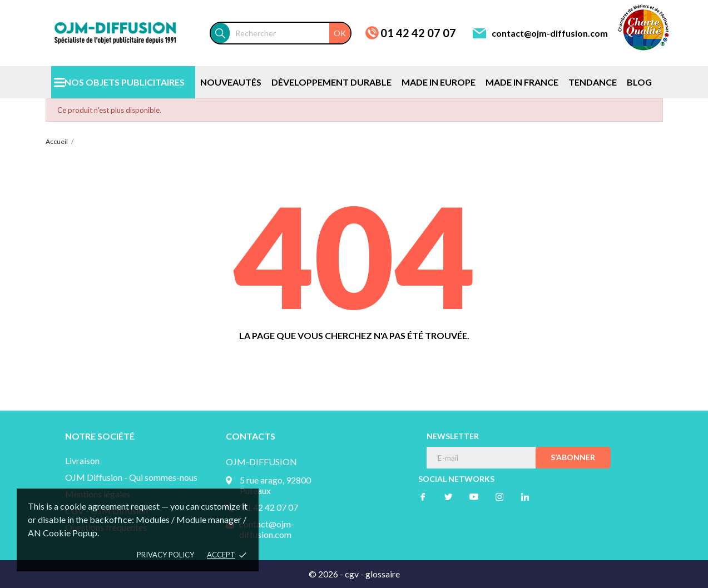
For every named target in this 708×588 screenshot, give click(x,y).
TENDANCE (593, 82)
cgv (352, 574)
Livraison (82, 460)
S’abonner (573, 457)
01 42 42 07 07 (418, 33)
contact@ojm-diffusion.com (550, 33)
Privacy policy (165, 555)
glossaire (383, 574)
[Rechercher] (290, 33)
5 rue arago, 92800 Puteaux (275, 485)
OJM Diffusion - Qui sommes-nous (131, 477)
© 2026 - (327, 574)
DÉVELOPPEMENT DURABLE (331, 82)
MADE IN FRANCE (522, 82)
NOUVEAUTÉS (231, 82)
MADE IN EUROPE (439, 82)
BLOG (639, 82)
